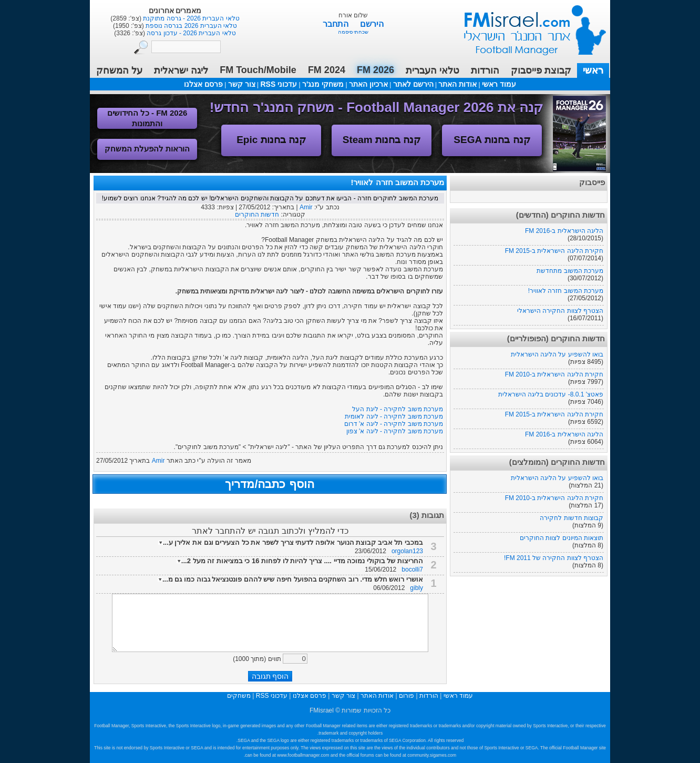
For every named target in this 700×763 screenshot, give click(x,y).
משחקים (239, 696)
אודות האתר (457, 84)
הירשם (372, 24)
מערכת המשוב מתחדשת (570, 271)
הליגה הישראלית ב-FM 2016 (564, 231)
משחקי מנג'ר (323, 84)
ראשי (593, 70)
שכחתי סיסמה (353, 32)
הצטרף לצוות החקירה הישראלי (560, 311)
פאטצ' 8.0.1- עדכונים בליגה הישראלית (551, 394)
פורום (406, 696)
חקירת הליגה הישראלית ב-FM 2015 (554, 251)
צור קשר (242, 84)
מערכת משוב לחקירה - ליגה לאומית (394, 416)
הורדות (485, 70)
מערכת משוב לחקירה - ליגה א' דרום (394, 424)
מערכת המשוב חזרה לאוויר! (566, 291)
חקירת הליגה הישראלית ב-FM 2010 (554, 374)
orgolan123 (407, 551)
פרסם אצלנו (203, 84)
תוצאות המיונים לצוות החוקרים (562, 538)
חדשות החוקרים (257, 215)
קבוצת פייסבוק (541, 70)
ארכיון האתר (368, 84)
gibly (416, 588)
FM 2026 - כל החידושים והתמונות (147, 118)
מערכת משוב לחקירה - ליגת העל (398, 409)
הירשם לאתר (413, 84)
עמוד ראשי (528, 26)
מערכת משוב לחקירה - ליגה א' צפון (395, 431)
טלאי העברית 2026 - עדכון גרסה (191, 33)
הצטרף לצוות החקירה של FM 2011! (554, 558)
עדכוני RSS (279, 84)
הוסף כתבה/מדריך (269, 484)
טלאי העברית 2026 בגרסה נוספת (191, 26)
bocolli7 (412, 569)
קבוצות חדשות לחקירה (572, 518)
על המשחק (119, 70)
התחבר (337, 24)
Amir (306, 207)
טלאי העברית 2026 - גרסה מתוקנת (191, 18)
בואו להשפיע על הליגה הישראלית (557, 354)
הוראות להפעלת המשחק (147, 149)
